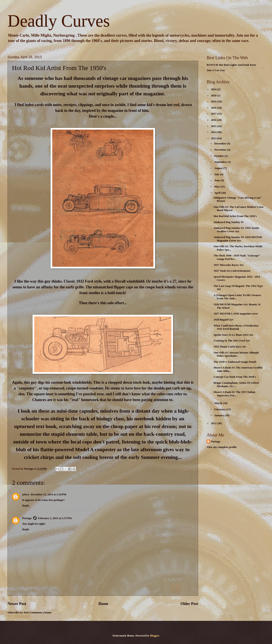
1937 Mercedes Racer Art (228, 265)
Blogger (154, 636)
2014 (214, 132)
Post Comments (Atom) (38, 613)
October (219, 156)
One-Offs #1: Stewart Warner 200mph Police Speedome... (236, 354)
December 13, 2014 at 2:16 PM (48, 494)
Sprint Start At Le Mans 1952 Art (233, 335)
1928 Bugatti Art (223, 320)
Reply (26, 506)
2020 (214, 96)
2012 (214, 423)
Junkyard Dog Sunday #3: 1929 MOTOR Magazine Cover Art (238, 239)
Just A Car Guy (216, 70)
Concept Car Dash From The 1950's (235, 377)
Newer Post (17, 604)
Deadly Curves (59, 21)
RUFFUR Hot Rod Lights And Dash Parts (231, 65)
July (217, 174)
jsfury (26, 494)
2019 (214, 102)
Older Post (189, 604)
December (220, 144)
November (221, 150)
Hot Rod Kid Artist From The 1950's (235, 216)
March (218, 403)
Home (103, 604)
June (217, 180)
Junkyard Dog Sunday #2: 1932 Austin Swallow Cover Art (236, 230)
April (218, 193)
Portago (27, 518)
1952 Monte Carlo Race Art (230, 347)
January (219, 415)
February (220, 409)
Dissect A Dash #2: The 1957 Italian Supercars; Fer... (234, 394)
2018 (214, 108)
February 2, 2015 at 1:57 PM (55, 518)
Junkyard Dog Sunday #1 (229, 222)
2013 (214, 138)
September (221, 162)
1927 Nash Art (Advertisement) (232, 271)
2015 (214, 126)
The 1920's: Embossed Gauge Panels (235, 362)
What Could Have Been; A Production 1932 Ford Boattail (236, 327)
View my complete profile (222, 447)
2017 (214, 114)
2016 (214, 120)
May (217, 187)
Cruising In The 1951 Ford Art (232, 341)
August (219, 168)
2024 (214, 89)
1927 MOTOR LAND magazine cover (236, 314)
